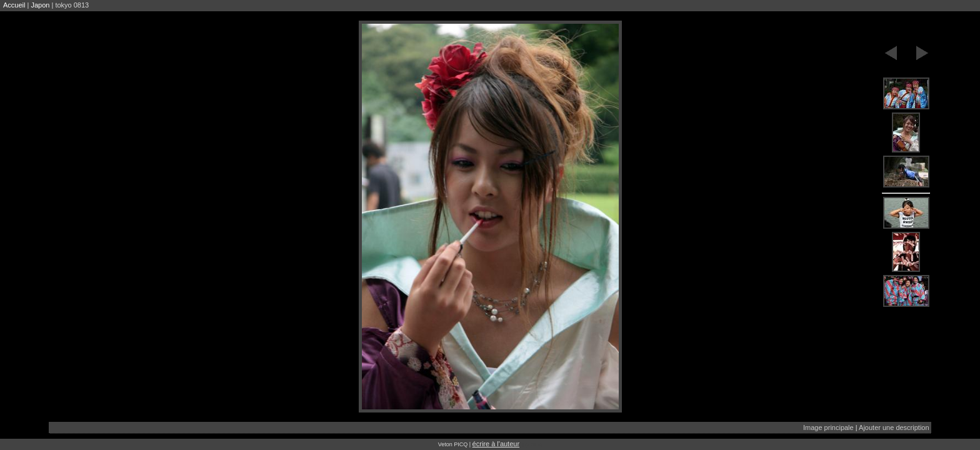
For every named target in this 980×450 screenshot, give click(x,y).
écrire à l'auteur (496, 444)
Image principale (828, 427)
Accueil (14, 5)
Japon (40, 5)
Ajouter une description (894, 427)
